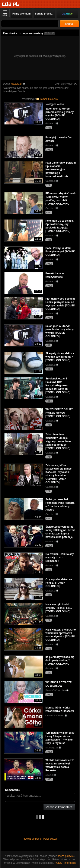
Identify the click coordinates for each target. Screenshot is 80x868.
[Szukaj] (30, 24)
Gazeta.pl (17, 84)
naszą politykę (66, 856)
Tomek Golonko (49, 99)
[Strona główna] (11, 4)
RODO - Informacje (65, 863)
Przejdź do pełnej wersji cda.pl (40, 839)
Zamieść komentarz (59, 807)
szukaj (69, 24)
